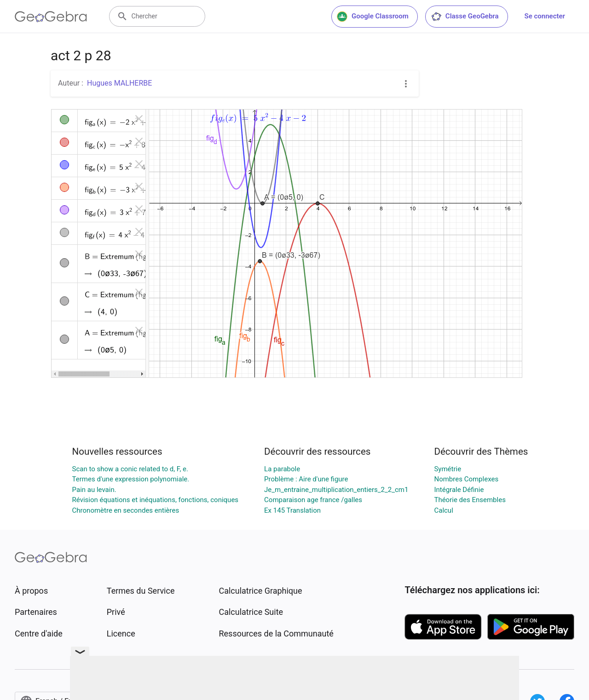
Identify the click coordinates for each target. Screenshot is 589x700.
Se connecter (545, 16)
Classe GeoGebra (465, 17)
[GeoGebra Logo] (51, 17)
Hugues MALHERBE (119, 83)
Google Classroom (373, 17)
